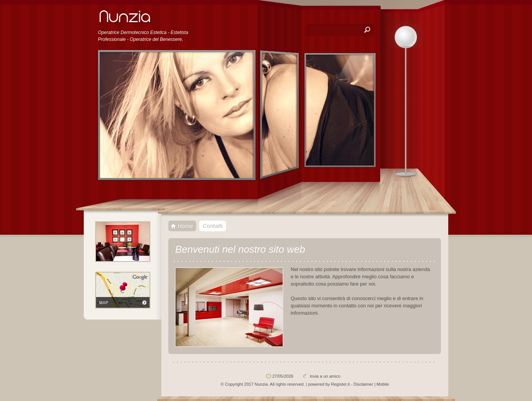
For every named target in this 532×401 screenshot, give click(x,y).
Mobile (383, 384)
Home (185, 226)
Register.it (341, 384)
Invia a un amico (325, 376)
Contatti (213, 226)
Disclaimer (363, 384)
